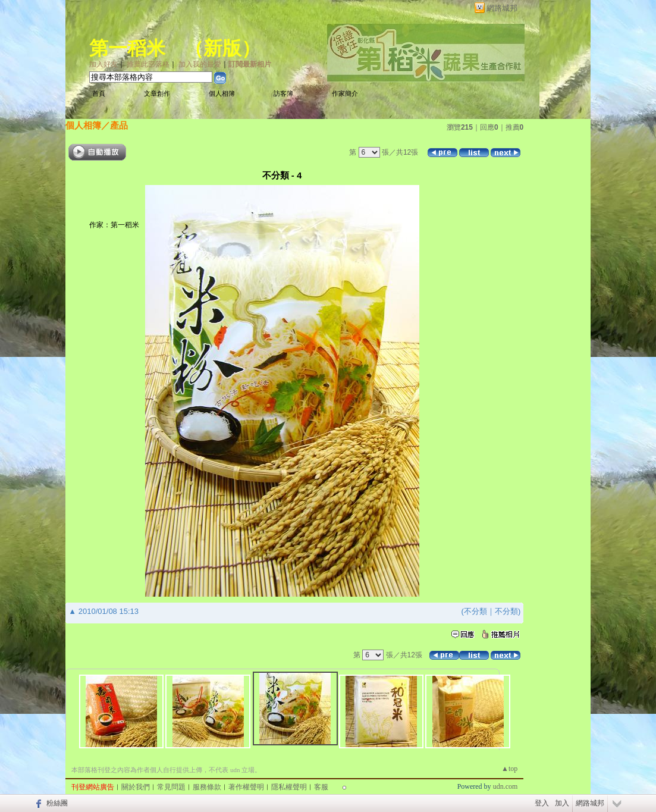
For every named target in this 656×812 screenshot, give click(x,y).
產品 (119, 125)
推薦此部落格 (148, 64)
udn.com (506, 786)
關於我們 (136, 787)
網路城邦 (502, 8)
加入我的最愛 (200, 64)
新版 (222, 48)
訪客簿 (283, 93)
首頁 (99, 93)
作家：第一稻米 (114, 225)
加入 (562, 803)
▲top (509, 769)
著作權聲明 (246, 787)
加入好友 (103, 64)
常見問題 (171, 787)
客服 (321, 787)
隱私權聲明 (289, 787)
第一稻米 (127, 48)
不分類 (475, 611)
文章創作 (157, 93)
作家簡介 (345, 93)
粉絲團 (57, 803)
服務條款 (207, 787)
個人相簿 (222, 93)
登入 (542, 803)
